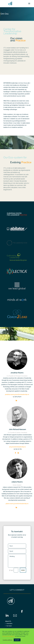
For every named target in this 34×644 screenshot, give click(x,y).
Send (23, 570)
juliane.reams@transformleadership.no (17, 504)
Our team (9, 626)
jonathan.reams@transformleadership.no (17, 394)
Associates (9, 623)
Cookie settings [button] (8, 640)
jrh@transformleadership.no (17, 447)
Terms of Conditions (8, 636)
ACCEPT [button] (17, 640)
